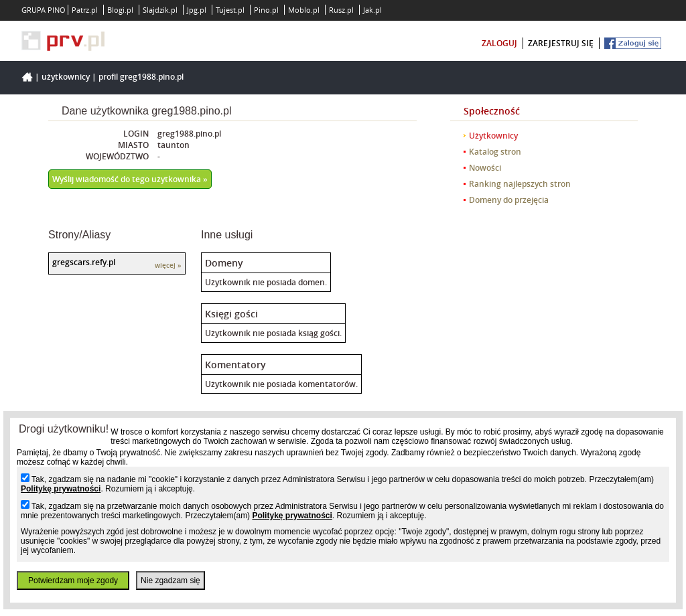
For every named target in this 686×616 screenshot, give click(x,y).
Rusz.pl (341, 10)
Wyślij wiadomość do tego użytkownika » (130, 179)
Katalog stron (495, 152)
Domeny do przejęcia (509, 200)
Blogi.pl (120, 10)
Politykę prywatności (61, 489)
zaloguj (499, 43)
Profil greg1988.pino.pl (141, 77)
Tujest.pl (230, 10)
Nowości (485, 168)
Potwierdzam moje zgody (73, 581)
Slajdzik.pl (160, 10)
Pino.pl (266, 10)
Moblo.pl (304, 10)
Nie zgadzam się (170, 581)
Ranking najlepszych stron (520, 184)
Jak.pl (372, 10)
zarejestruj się (561, 43)
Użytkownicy (66, 77)
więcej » (168, 265)
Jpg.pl (197, 10)
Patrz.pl (85, 10)
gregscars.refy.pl (84, 262)
